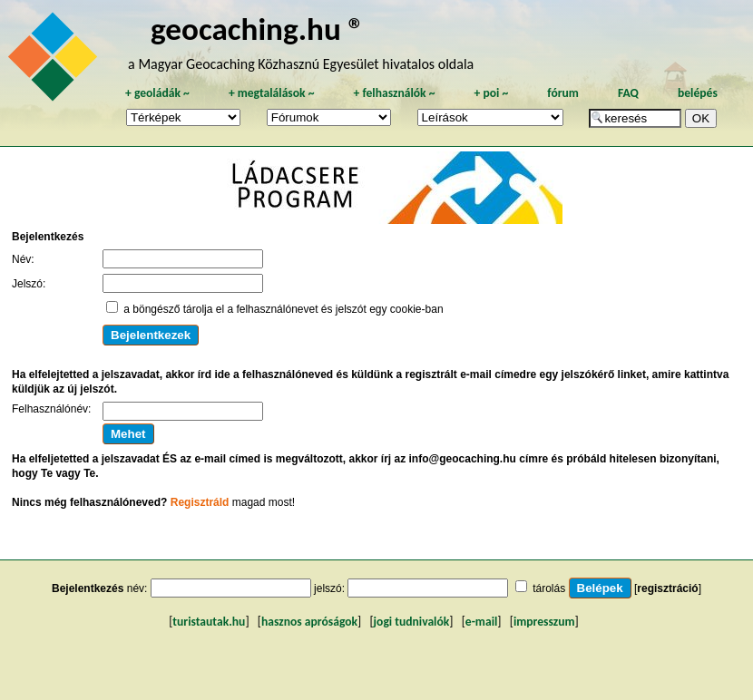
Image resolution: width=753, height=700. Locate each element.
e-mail (481, 622)
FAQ (628, 93)
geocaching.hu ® (258, 29)
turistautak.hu (209, 622)
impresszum (544, 622)
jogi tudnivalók (412, 622)
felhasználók (394, 93)
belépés (698, 93)
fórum (563, 93)
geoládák (157, 93)
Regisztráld (200, 502)
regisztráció (667, 588)
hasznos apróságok (309, 622)
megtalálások (272, 93)
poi (491, 93)
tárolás (549, 588)
